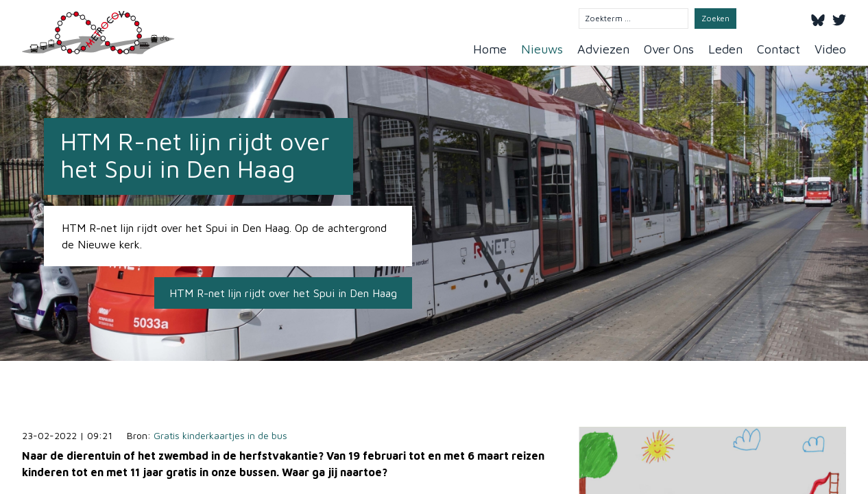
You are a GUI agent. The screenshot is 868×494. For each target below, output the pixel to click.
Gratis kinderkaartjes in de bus (220, 435)
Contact (779, 49)
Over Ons (669, 49)
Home (490, 49)
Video (830, 49)
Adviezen (603, 49)
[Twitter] (839, 18)
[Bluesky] (818, 18)
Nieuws (542, 49)
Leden (725, 49)
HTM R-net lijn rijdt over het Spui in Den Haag (283, 293)
